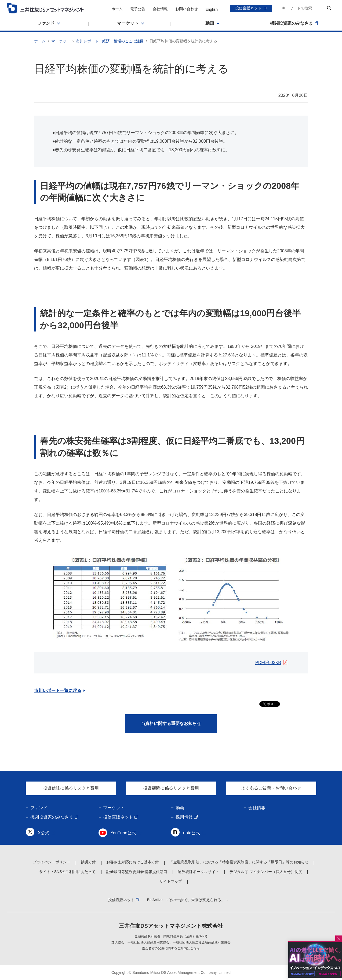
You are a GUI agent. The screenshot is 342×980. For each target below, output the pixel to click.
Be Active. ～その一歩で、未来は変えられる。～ (188, 900)
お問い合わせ (187, 9)
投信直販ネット (248, 8)
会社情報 (160, 9)
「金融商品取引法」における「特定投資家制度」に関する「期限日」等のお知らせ (239, 862)
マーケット (61, 41)
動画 (180, 808)
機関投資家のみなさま (52, 817)
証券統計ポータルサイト (198, 872)
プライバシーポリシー (52, 862)
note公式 (192, 833)
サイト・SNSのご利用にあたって (68, 872)
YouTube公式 (123, 833)
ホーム (117, 9)
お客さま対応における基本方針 (133, 862)
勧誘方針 (88, 862)
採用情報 (184, 817)
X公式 (44, 833)
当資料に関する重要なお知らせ (171, 723)
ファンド (39, 808)
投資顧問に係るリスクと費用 (171, 788)
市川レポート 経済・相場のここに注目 (110, 41)
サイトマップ (171, 881)
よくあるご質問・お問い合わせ (271, 788)
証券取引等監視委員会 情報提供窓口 (137, 872)
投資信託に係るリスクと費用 (71, 788)
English (212, 9)
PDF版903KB (268, 663)
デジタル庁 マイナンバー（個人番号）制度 (266, 872)
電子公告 (138, 9)
